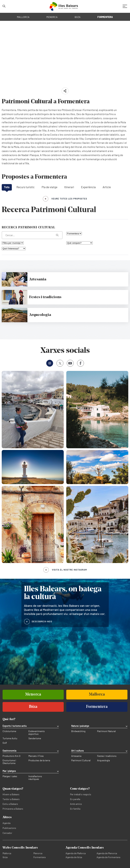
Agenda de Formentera (108, 857)
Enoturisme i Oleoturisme (9, 762)
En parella (75, 799)
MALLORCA (23, 17)
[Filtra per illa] (74, 234)
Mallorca (7, 853)
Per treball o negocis (81, 794)
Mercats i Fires (36, 756)
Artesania (76, 756)
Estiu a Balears (10, 804)
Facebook (79, 363)
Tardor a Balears (11, 799)
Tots (7, 187)
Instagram (49, 363)
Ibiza (5, 857)
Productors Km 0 (11, 756)
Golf (5, 743)
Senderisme (35, 738)
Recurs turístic (26, 187)
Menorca (38, 853)
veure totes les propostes (69, 199)
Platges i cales (10, 776)
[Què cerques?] (79, 243)
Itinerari (69, 187)
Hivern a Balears (11, 794)
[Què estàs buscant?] (32, 235)
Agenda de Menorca (107, 853)
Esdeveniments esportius (37, 733)
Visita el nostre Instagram (69, 570)
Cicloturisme (9, 731)
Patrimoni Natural (106, 731)
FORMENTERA (105, 17)
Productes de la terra (39, 760)
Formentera (39, 857)
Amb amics (76, 804)
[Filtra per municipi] (13, 243)
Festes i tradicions (107, 756)
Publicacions (9, 828)
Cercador (7, 833)
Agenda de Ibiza (74, 857)
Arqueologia (103, 760)
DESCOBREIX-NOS (42, 621)
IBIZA (78, 17)
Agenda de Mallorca (76, 853)
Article (107, 187)
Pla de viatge (49, 187)
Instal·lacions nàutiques (35, 778)
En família (75, 809)
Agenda (7, 823)
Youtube (69, 363)
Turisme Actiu (10, 738)
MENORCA (52, 17)
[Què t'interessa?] (14, 249)
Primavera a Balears (13, 809)
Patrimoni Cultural (81, 760)
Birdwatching (78, 731)
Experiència (88, 187)
